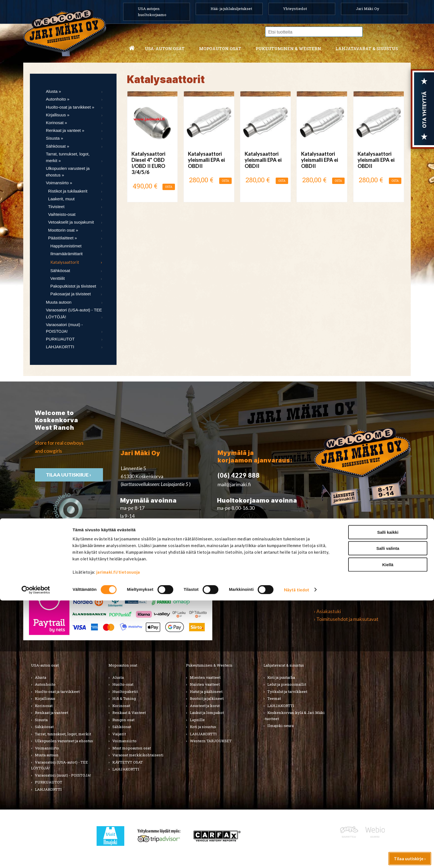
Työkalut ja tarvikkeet (287, 692)
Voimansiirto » (59, 183)
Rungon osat (123, 720)
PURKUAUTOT (60, 339)
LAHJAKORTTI (60, 347)
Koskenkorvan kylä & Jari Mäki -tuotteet (294, 716)
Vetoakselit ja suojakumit (71, 222)
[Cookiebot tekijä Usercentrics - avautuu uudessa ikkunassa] (36, 857)
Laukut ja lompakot (207, 713)
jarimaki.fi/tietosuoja (118, 839)
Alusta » (54, 91)
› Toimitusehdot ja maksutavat (346, 619)
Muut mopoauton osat (132, 748)
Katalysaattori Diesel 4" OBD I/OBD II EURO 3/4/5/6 (148, 163)
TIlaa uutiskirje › (69, 475)
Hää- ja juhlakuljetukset (231, 9)
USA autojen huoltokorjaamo (152, 12)
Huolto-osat (123, 684)
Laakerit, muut (61, 199)
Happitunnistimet (66, 246)
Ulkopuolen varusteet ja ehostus (64, 741)
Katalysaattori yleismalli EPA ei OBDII (206, 160)
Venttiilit (58, 278)
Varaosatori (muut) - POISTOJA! (64, 328)
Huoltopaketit (125, 692)
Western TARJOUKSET (211, 741)
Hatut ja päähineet (206, 692)
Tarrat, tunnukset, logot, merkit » (68, 157)
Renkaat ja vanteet (51, 713)
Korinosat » (56, 123)
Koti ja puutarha (281, 677)
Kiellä (388, 832)
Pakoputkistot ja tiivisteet (73, 286)
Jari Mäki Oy (368, 9)
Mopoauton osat (220, 48)
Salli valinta (388, 816)
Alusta (41, 677)
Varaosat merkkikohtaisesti (138, 755)
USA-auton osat (165, 48)
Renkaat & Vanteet (129, 713)
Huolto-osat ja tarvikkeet (57, 692)
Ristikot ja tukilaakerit (68, 191)
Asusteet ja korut (205, 706)
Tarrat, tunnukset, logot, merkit (63, 734)
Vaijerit (119, 734)
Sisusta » (55, 138)
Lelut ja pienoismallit (287, 684)
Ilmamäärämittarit (67, 254)
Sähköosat (60, 271)
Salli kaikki (388, 799)
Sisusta (41, 720)
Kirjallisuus (45, 698)
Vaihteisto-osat (62, 214)
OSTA (169, 187)
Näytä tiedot (297, 857)
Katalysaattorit (65, 262)
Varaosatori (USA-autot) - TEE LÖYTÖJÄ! (74, 313)
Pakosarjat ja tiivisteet (71, 294)
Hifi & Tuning (124, 698)
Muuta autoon (59, 302)
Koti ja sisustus (203, 727)
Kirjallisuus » (58, 115)
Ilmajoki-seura (281, 726)
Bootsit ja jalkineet (207, 698)
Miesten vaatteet (205, 677)
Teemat (274, 698)
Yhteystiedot (295, 9)
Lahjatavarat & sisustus (367, 48)
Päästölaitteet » (63, 238)
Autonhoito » (58, 99)
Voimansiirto (47, 748)
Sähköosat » (58, 146)
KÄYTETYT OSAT (128, 762)
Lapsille (197, 720)
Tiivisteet (56, 207)
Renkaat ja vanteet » (65, 130)
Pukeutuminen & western (288, 48)
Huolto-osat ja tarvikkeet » (70, 107)
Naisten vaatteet (205, 684)
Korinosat (44, 706)
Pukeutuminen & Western (209, 665)
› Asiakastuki (327, 611)
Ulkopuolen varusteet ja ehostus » (68, 172)
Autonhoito (45, 684)
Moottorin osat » (63, 230)
